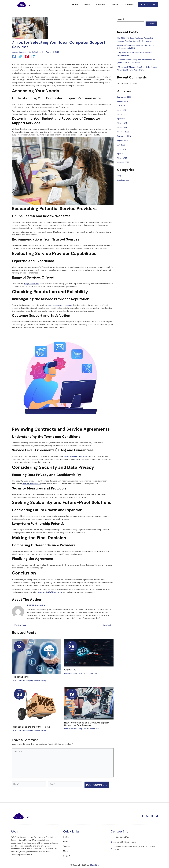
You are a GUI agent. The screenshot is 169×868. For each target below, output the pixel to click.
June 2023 (122, 149)
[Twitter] (20, 57)
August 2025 (123, 101)
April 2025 (122, 119)
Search (121, 19)
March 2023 (122, 158)
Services (97, 5)
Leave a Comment (20, 52)
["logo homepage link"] (25, 4)
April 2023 (122, 154)
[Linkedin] (33, 57)
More (111, 5)
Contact (125, 5)
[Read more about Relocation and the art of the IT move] (37, 705)
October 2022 (123, 162)
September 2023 (125, 136)
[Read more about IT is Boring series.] (37, 656)
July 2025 (121, 106)
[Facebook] (14, 57)
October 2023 (123, 132)
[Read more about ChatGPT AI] (89, 652)
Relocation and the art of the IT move (33, 727)
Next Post (108, 625)
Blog (30, 680)
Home (70, 5)
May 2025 (122, 114)
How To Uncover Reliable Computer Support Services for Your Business (89, 724)
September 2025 (125, 97)
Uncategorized (124, 180)
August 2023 (123, 140)
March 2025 (123, 123)
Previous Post (19, 625)
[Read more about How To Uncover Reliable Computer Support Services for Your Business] (89, 703)
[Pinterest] (27, 57)
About (83, 5)
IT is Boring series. (22, 677)
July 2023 (121, 145)
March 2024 (123, 127)
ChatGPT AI (71, 670)
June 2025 (122, 110)
